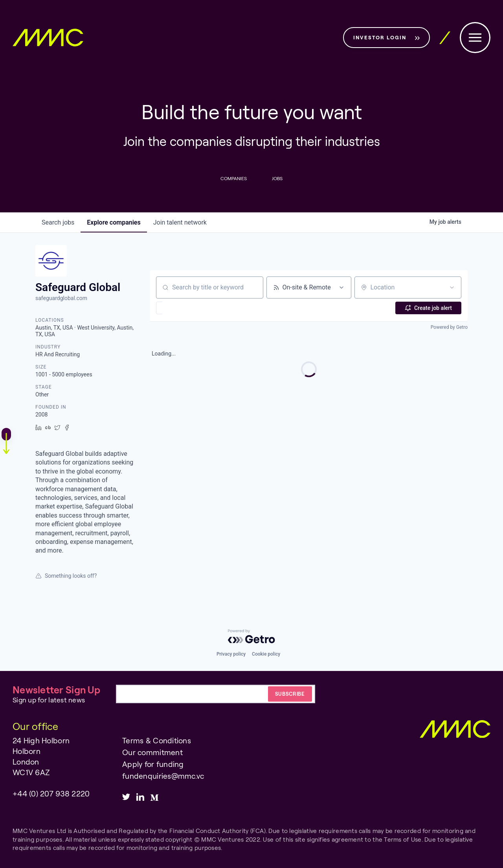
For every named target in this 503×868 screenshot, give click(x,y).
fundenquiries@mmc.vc (163, 776)
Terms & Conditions (157, 740)
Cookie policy (266, 654)
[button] (182, 308)
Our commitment (152, 752)
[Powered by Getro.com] (251, 636)
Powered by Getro (449, 327)
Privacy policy (231, 654)
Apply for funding (153, 764)
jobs (58, 222)
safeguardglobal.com (61, 298)
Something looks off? (66, 576)
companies (114, 222)
